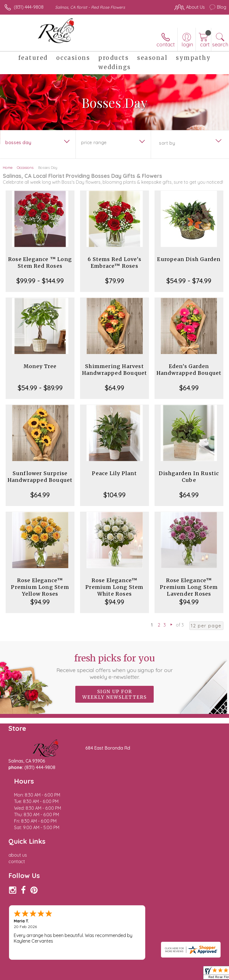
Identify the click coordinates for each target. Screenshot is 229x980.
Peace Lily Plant (114, 473)
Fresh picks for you (114, 666)
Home (8, 167)
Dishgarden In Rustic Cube (189, 477)
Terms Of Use (21, 944)
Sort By (167, 143)
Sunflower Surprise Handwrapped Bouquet (40, 477)
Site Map (129, 944)
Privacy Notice (54, 944)
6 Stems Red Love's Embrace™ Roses (114, 263)
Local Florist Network (94, 944)
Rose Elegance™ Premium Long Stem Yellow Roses (40, 587)
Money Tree (40, 366)
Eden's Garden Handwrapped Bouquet (189, 370)
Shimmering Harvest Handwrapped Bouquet (115, 370)
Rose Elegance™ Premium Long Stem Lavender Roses (189, 587)
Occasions (25, 167)
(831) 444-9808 (29, 7)
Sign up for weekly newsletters (114, 694)
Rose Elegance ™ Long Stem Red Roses (40, 263)
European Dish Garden (189, 259)
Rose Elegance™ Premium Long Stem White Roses (114, 587)
